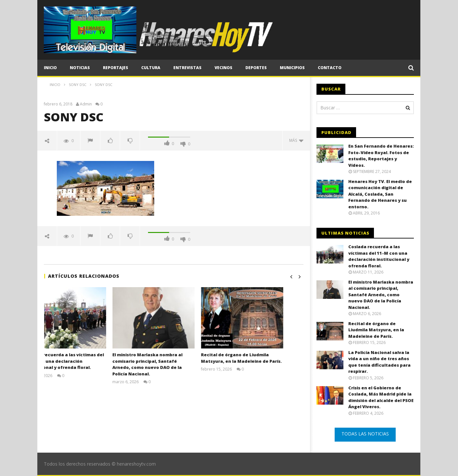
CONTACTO (330, 68)
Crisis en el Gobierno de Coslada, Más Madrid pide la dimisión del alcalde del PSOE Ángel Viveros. (381, 397)
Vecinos (223, 68)
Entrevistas (187, 68)
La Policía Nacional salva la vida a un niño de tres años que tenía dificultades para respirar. (379, 362)
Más (296, 140)
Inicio (50, 68)
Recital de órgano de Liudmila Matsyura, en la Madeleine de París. (261, 358)
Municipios (292, 68)
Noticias (80, 68)
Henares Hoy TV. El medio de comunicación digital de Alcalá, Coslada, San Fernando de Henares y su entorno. (380, 194)
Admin (86, 104)
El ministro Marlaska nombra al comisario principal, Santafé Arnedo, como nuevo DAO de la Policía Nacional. (167, 364)
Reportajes (116, 68)
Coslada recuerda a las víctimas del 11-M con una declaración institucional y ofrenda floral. (84, 361)
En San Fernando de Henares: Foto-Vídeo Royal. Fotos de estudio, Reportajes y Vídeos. (381, 156)
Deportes (256, 68)
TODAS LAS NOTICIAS (365, 434)
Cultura (151, 68)
